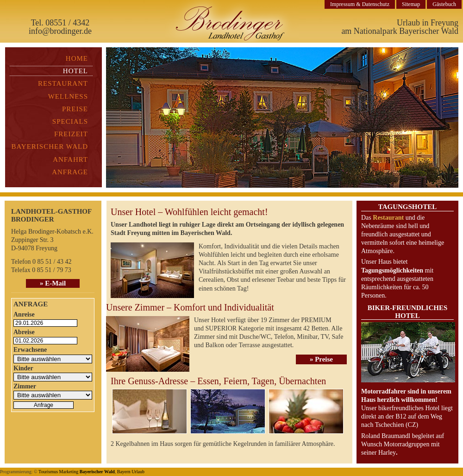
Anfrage (70, 172)
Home (77, 58)
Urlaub (138, 472)
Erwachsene (30, 350)
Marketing (69, 472)
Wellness (68, 96)
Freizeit (71, 134)
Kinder (23, 368)
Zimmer (25, 386)
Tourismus (48, 472)
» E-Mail (53, 283)
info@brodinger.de (60, 31)
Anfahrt (70, 159)
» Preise (321, 359)
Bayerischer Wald (50, 146)
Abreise (24, 332)
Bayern (124, 472)
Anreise (24, 314)
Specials (70, 121)
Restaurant (63, 83)
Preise (75, 109)
